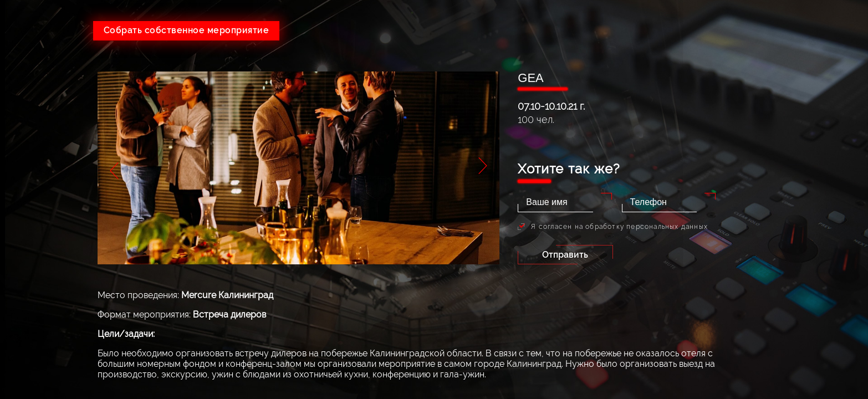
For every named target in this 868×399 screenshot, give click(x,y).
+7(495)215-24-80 (656, 26)
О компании (807, 88)
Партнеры (807, 188)
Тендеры (807, 138)
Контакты (807, 213)
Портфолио (807, 163)
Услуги (807, 113)
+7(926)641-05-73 (503, 26)
